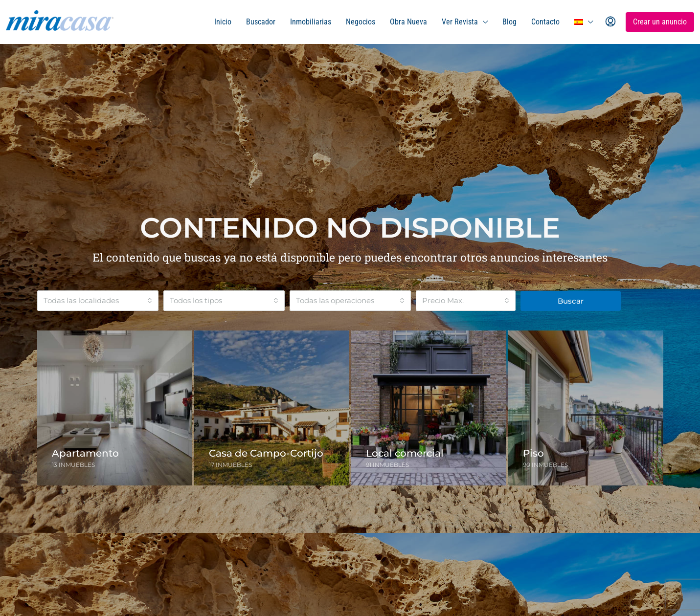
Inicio (223, 22)
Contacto (545, 22)
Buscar (571, 301)
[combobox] (98, 301)
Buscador (261, 22)
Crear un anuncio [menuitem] (660, 22)
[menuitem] (610, 22)
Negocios (361, 22)
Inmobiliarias (311, 22)
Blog (509, 22)
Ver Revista (460, 22)
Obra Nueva (408, 22)
